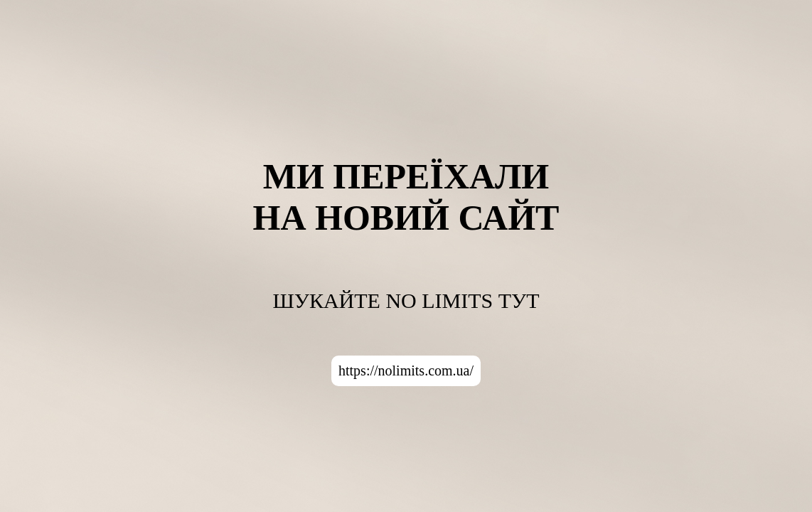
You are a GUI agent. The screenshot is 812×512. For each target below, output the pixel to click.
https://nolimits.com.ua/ (406, 370)
